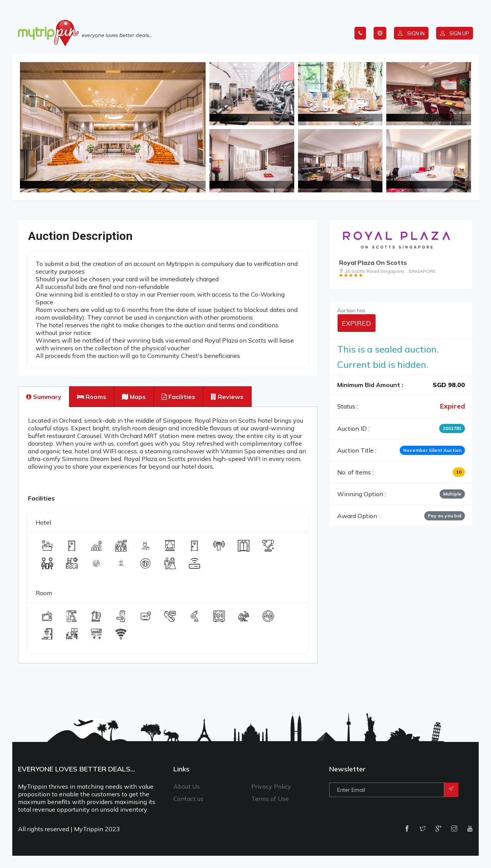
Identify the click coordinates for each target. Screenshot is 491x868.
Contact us (188, 799)
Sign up (455, 33)
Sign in (411, 33)
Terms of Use (270, 799)
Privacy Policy (271, 786)
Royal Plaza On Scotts (373, 263)
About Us (187, 786)
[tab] (44, 397)
